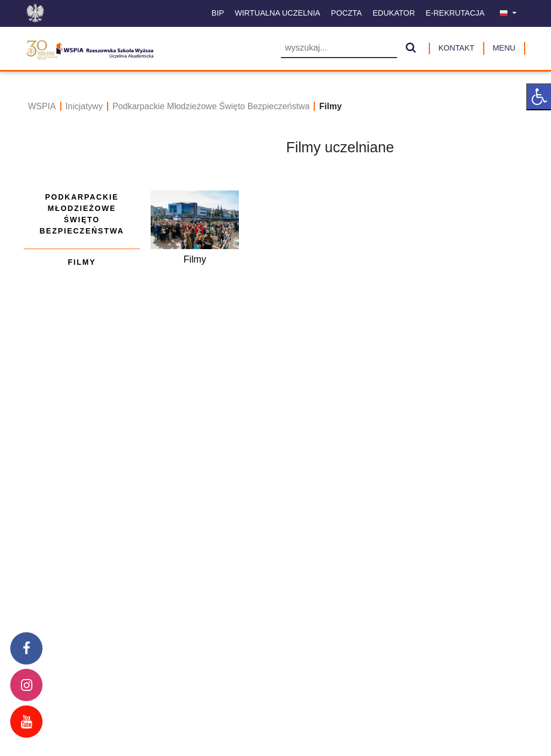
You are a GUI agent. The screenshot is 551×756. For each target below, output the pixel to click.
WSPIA (42, 106)
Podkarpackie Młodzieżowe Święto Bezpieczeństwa (211, 106)
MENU (504, 48)
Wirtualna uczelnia (277, 13)
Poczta (346, 13)
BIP (218, 13)
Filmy (82, 262)
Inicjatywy (84, 106)
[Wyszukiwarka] (339, 49)
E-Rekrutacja (455, 13)
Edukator (394, 13)
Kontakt (457, 48)
